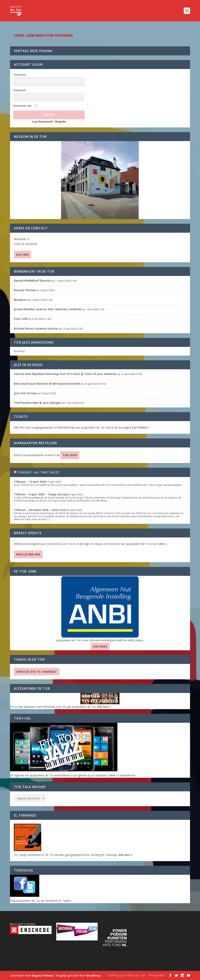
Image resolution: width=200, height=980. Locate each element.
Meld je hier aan (28, 554)
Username (20, 75)
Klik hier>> (104, 707)
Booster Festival (25, 290)
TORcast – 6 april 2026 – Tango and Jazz (42, 494)
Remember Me (22, 106)
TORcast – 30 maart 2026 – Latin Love (40, 510)
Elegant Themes (42, 976)
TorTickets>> (141, 427)
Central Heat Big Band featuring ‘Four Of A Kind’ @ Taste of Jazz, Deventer (65, 374)
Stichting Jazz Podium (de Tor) (126, 975)
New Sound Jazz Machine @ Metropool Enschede (47, 384)
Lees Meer (100, 646)
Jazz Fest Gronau (25, 393)
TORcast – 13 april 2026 (30, 482)
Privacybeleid (157, 975)
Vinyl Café (21, 319)
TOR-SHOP (70, 455)
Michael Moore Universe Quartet (36, 328)
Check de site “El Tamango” (37, 672)
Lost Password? (42, 122)
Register (61, 122)
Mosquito (20, 300)
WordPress (93, 976)
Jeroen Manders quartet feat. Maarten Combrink (48, 309)
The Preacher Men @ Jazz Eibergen (37, 403)
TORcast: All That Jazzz (38, 472)
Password (19, 90)
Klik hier (22, 255)
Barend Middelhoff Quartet (32, 281)
